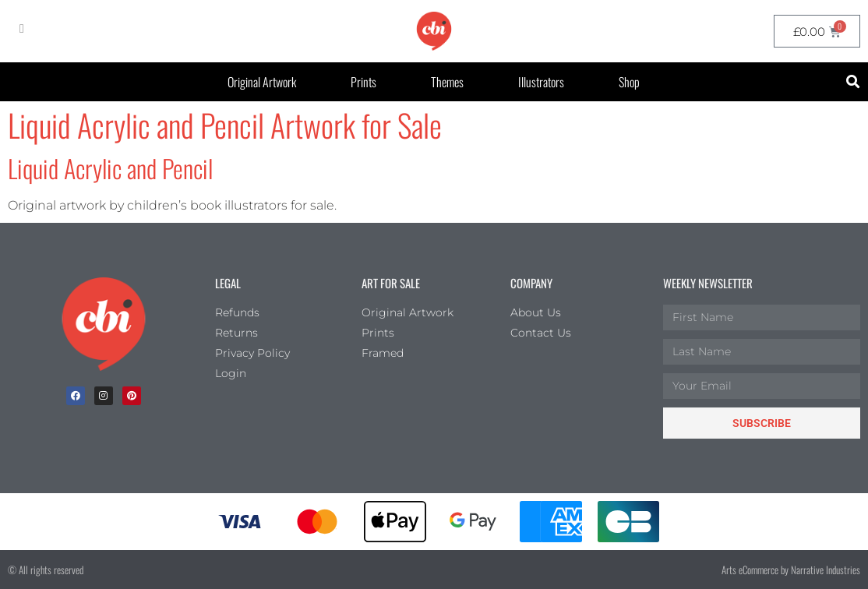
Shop (629, 82)
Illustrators (541, 82)
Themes (447, 82)
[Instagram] (104, 396)
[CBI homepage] (434, 31)
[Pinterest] (132, 396)
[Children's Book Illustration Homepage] (104, 324)
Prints (363, 82)
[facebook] (76, 396)
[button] (854, 82)
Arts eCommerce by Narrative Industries (791, 570)
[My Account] (22, 29)
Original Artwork (262, 82)
